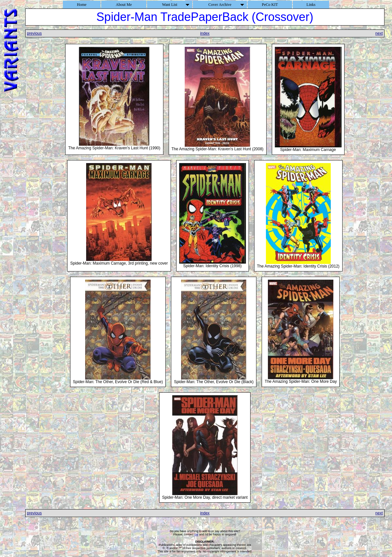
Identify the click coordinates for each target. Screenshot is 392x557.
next (379, 33)
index (205, 33)
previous (34, 33)
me (196, 534)
